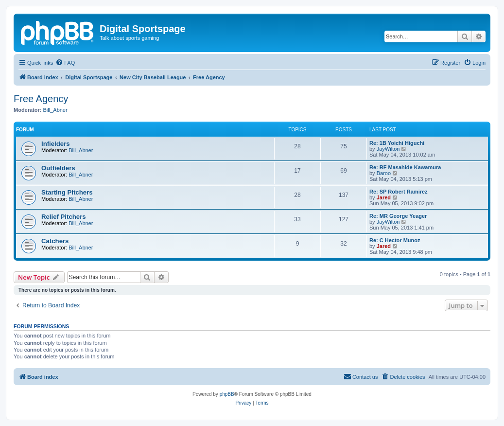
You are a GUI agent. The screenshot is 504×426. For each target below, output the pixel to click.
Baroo (384, 173)
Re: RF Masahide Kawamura (405, 167)
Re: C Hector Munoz (395, 240)
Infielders (56, 144)
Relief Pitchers (64, 217)
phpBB (227, 394)
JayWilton (388, 149)
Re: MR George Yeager (398, 216)
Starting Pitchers (67, 192)
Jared (384, 197)
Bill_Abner (55, 110)
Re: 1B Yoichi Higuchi (397, 143)
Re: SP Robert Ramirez (399, 192)
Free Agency (41, 99)
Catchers (55, 241)
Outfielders (58, 168)
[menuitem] (65, 63)
